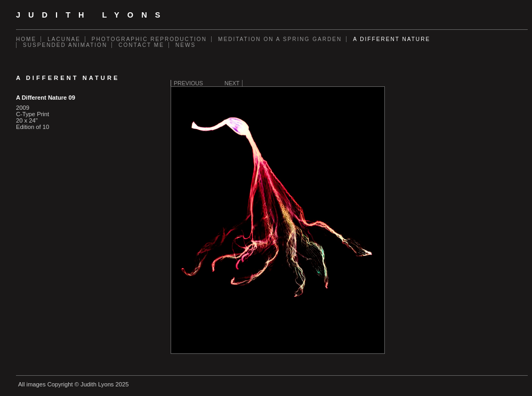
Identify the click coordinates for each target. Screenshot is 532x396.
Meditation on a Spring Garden (280, 39)
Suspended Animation (65, 45)
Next (232, 83)
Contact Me (141, 45)
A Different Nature (392, 39)
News (186, 45)
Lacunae (64, 39)
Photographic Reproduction (149, 39)
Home (26, 39)
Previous (188, 83)
